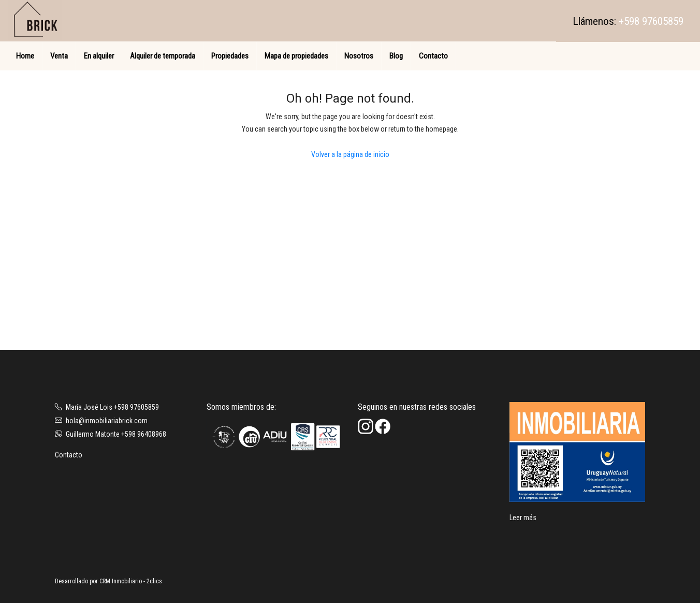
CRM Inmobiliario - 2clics (131, 581)
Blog (396, 56)
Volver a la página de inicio (350, 154)
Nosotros (359, 56)
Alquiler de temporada (163, 56)
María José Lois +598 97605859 (112, 407)
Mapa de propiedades (296, 56)
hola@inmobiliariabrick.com (107, 421)
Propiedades (230, 56)
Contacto (433, 56)
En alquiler (99, 56)
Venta (59, 56)
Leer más (523, 518)
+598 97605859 (651, 21)
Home (25, 56)
